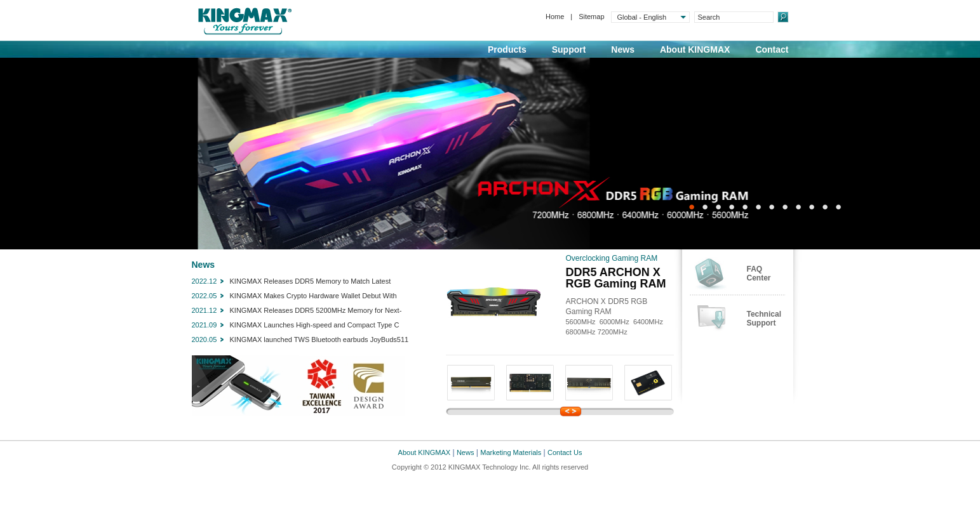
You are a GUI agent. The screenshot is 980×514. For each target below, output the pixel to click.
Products (507, 49)
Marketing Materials (511, 452)
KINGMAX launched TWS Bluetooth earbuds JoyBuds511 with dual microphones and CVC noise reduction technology (322, 341)
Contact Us (565, 452)
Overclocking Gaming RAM (612, 258)
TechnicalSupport (764, 319)
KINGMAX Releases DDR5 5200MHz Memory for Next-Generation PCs (316, 312)
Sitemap (591, 16)
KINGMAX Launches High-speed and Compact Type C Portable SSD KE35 (315, 326)
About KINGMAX (695, 49)
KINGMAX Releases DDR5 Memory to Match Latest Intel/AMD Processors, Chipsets (311, 282)
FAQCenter (759, 273)
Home (555, 16)
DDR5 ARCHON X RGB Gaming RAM (616, 278)
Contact (772, 49)
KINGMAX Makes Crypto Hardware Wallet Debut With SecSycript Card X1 (313, 297)
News (623, 49)
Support (569, 49)
